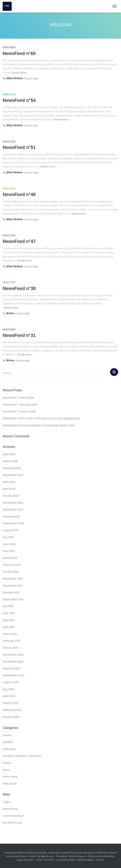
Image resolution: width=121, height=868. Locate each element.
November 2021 (13, 586)
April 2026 (9, 454)
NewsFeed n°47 (19, 241)
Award (7, 735)
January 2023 (11, 496)
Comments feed (13, 816)
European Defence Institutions (22, 756)
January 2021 (11, 648)
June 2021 (9, 613)
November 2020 (13, 661)
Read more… (20, 72)
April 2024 (9, 482)
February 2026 (12, 468)
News (6, 770)
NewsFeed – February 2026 (20, 405)
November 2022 (13, 509)
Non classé (10, 784)
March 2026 (10, 461)
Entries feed (10, 809)
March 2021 (10, 634)
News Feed (9, 47)
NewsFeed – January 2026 (19, 411)
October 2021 (11, 592)
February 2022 (12, 565)
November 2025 (13, 475)
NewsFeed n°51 (19, 147)
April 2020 (9, 696)
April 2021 (9, 627)
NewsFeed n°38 (19, 288)
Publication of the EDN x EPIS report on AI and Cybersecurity (41, 418)
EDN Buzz (9, 749)
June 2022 (9, 544)
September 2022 (13, 523)
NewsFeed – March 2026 (18, 398)
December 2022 (13, 503)
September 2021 (13, 599)
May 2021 (8, 620)
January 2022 (11, 572)
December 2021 (13, 579)
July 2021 (8, 606)
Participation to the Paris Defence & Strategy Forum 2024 (39, 425)
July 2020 (9, 689)
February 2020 (12, 710)
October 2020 (12, 668)
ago (31, 78)
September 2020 (14, 675)
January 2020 (11, 717)
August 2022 (11, 530)
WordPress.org (12, 823)
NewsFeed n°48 (19, 194)
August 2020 (11, 682)
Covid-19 (8, 742)
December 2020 (13, 655)
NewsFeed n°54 (19, 100)
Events (7, 763)
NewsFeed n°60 (19, 53)
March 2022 (10, 558)
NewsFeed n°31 (19, 335)
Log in (7, 802)
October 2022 (11, 516)
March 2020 (10, 703)
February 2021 (11, 641)
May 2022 (9, 551)
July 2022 (8, 537)
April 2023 (9, 489)
